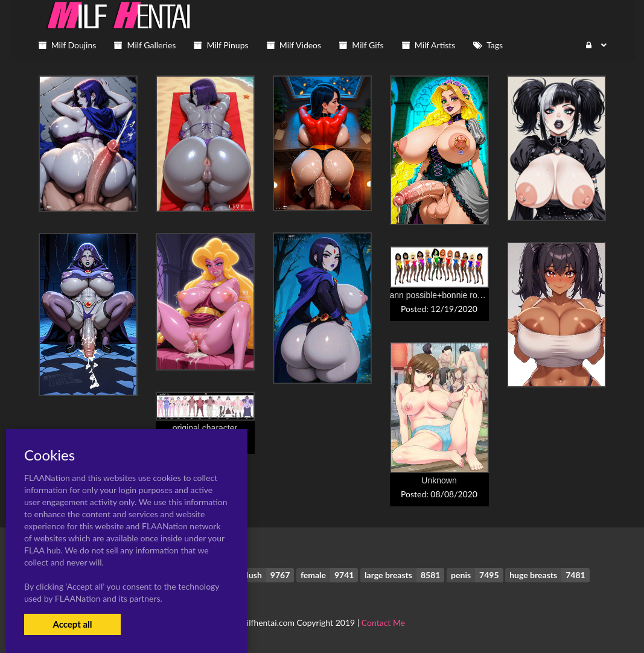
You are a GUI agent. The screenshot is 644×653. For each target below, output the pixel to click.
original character (205, 428)
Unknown (439, 480)
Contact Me (383, 623)
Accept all (72, 624)
